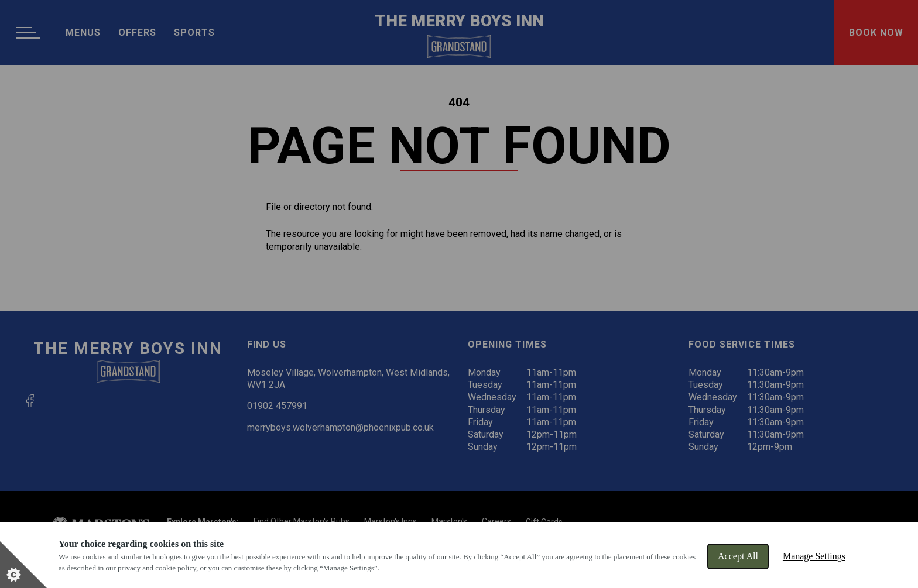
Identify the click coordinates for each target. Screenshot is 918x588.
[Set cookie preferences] (23, 565)
